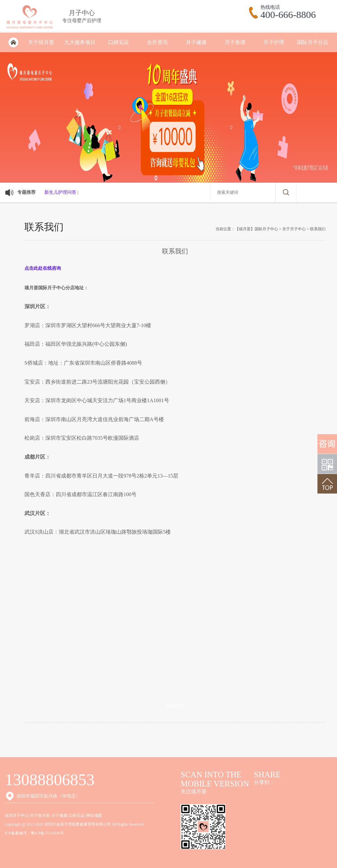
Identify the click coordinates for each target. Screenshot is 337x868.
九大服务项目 (80, 42)
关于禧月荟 (41, 42)
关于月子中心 (294, 229)
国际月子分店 (313, 42)
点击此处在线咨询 (43, 268)
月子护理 (274, 42)
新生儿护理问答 (60, 192)
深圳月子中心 (17, 815)
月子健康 (196, 42)
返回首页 (175, 706)
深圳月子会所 (13, 42)
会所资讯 (157, 42)
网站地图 (94, 815)
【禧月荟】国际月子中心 (256, 229)
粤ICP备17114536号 (47, 833)
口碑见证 (119, 42)
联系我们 (318, 229)
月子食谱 (235, 42)
